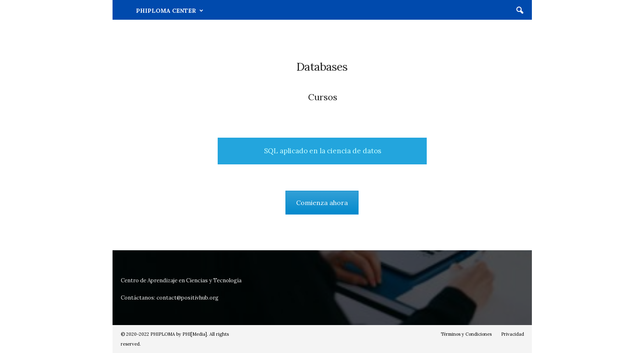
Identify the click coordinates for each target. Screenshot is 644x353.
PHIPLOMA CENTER (170, 11)
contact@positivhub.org (187, 298)
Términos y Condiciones (466, 334)
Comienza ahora (322, 203)
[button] (520, 11)
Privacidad (513, 334)
